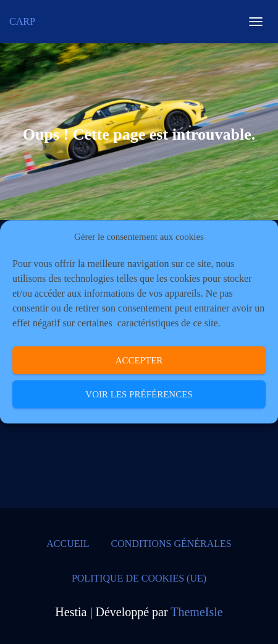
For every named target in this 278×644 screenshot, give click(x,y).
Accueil (68, 544)
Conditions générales (171, 544)
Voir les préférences (139, 394)
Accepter (139, 360)
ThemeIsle (196, 612)
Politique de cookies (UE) (139, 578)
